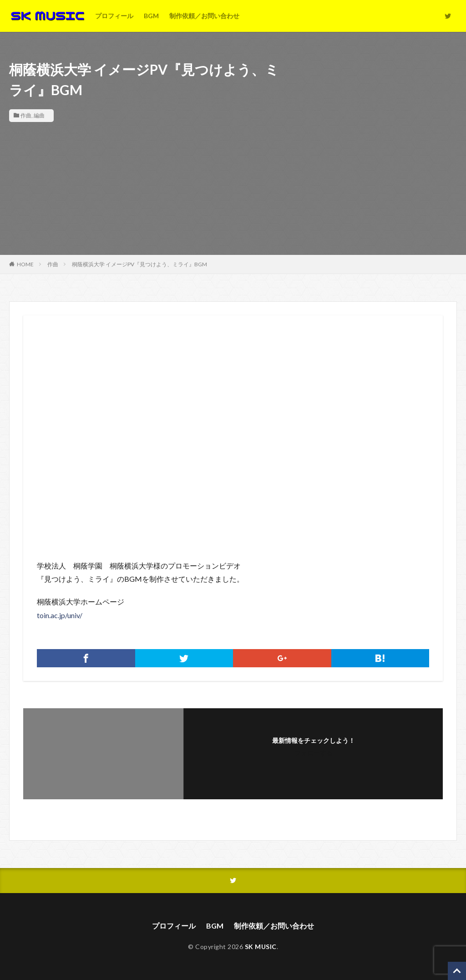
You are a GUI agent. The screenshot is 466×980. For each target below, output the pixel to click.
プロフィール (114, 16)
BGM (151, 16)
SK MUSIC (261, 947)
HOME (25, 264)
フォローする (314, 753)
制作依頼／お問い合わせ (204, 16)
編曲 (39, 115)
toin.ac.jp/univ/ (60, 615)
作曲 (26, 115)
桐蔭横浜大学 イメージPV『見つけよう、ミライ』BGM (139, 264)
